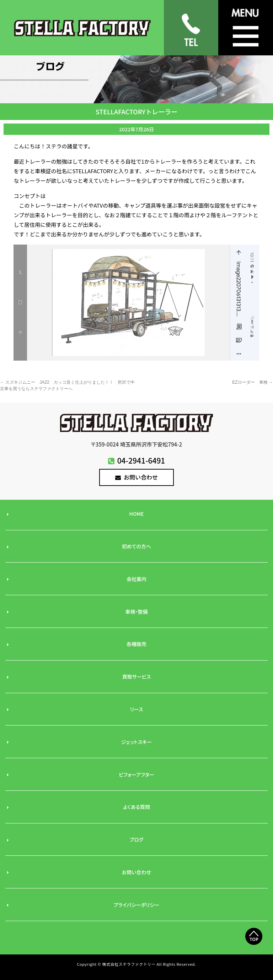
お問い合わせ (136, 477)
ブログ (137, 839)
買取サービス (136, 677)
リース (136, 709)
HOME (137, 514)
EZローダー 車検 (253, 382)
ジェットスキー (136, 742)
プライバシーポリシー (137, 905)
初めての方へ (137, 546)
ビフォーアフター (136, 774)
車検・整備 (136, 612)
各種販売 (136, 644)
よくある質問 (136, 807)
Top (254, 949)
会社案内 (136, 579)
